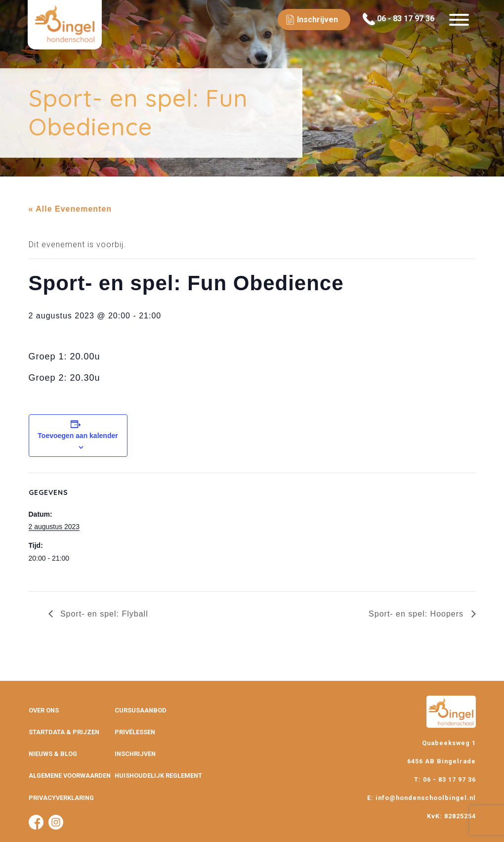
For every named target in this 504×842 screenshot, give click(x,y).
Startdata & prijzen (64, 732)
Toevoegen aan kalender (78, 436)
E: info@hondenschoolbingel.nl (421, 798)
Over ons (44, 710)
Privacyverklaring (61, 798)
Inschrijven (135, 754)
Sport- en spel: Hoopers (417, 614)
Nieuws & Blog (53, 754)
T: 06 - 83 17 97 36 (445, 779)
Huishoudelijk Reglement (158, 776)
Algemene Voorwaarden (70, 776)
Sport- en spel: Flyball (103, 614)
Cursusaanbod (141, 710)
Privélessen (135, 732)
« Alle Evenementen (70, 209)
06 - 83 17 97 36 (399, 19)
